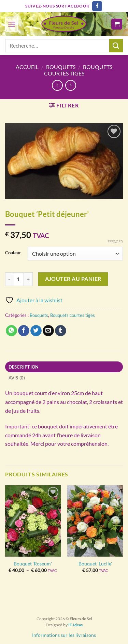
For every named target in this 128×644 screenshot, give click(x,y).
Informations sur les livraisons (64, 635)
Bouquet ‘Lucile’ (95, 564)
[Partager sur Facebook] (24, 331)
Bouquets (61, 67)
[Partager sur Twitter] (36, 331)
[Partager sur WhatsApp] (11, 331)
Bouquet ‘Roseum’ (33, 564)
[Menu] (12, 24)
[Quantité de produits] (18, 279)
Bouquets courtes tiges (78, 70)
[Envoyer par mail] (48, 331)
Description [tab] (24, 367)
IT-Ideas (75, 625)
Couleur (13, 253)
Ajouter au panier (73, 279)
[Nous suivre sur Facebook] (97, 6)
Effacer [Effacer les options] (115, 242)
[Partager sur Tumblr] (61, 331)
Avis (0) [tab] (17, 378)
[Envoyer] (116, 45)
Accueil (27, 67)
